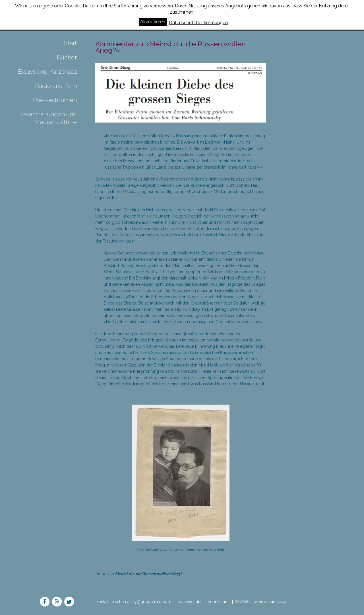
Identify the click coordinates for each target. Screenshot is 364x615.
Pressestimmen (55, 100)
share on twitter (69, 602)
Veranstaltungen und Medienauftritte (48, 118)
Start (70, 43)
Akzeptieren (153, 22)
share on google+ (57, 602)
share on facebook (45, 602)
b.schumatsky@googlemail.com (142, 602)
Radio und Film (56, 86)
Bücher (67, 57)
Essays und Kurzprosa (47, 72)
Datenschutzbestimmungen (198, 23)
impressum (218, 602)
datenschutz (190, 602)
